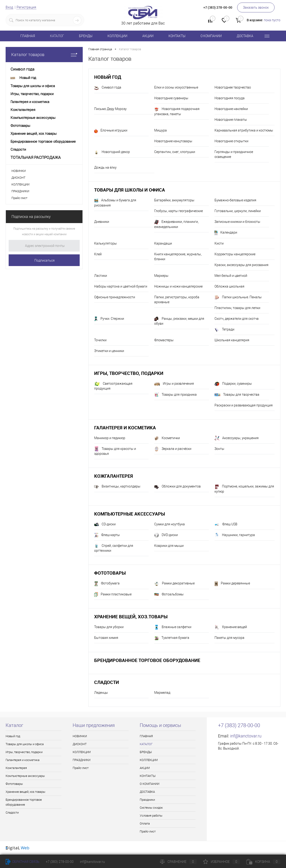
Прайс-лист (19, 198)
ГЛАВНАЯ (28, 36)
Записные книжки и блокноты (237, 222)
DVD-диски (166, 535)
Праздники (147, 800)
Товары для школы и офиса (130, 190)
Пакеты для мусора (229, 638)
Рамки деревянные (232, 584)
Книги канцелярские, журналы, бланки (178, 257)
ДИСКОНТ (18, 178)
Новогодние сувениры (171, 98)
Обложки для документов (177, 487)
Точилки (100, 340)
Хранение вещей (231, 627)
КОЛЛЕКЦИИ (117, 36)
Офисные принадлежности (115, 297)
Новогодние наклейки (231, 109)
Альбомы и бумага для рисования (115, 203)
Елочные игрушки (111, 131)
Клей (98, 254)
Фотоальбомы (169, 594)
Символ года (108, 88)
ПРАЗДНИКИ (20, 191)
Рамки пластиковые (113, 594)
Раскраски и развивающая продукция (244, 405)
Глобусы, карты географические (179, 211)
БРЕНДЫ (86, 36)
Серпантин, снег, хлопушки (175, 152)
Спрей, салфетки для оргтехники (114, 548)
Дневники (102, 222)
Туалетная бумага (172, 638)
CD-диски (105, 524)
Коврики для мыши (169, 546)
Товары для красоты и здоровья (115, 451)
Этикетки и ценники (109, 351)
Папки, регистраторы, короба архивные (177, 300)
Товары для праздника (175, 395)
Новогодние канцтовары (173, 141)
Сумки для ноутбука (170, 524)
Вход (9, 7)
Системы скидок (151, 808)
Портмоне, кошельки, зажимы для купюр (244, 489)
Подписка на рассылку (31, 217)
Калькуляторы (105, 243)
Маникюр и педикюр (110, 438)
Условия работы (151, 816)
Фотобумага (107, 584)
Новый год (108, 77)
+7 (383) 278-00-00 (60, 862)
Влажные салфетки (173, 627)
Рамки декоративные (174, 584)
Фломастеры (164, 340)
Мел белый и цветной (231, 276)
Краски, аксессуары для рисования (241, 265)
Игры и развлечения (174, 384)
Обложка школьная (229, 286)
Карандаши (163, 243)
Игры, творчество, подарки (129, 373)
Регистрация (26, 7)
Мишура (161, 130)
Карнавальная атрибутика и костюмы (244, 130)
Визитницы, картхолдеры (117, 487)
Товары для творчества (237, 395)
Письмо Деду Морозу (110, 109)
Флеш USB (226, 524)
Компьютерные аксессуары (130, 514)
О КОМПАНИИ (211, 36)
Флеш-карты (107, 535)
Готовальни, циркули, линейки (238, 211)
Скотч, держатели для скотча (237, 319)
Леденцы (101, 693)
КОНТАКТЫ (177, 36)
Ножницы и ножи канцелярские (178, 286)
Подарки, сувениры (233, 384)
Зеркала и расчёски (173, 449)
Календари (226, 233)
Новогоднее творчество (233, 87)
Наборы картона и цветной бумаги (121, 286)
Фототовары (110, 573)
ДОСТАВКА (245, 36)
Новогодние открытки (231, 141)
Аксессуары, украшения (237, 438)
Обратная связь (23, 862)
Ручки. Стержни (109, 319)
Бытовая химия (106, 638)
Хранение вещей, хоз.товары (131, 617)
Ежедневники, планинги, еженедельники (176, 224)
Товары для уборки (109, 627)
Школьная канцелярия (232, 340)
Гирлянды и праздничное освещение (234, 154)
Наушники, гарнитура (235, 535)
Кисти (219, 243)
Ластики (101, 276)
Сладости (107, 682)
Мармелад (162, 693)
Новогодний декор (112, 152)
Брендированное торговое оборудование (147, 660)
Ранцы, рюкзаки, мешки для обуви (179, 321)
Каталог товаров (44, 55)
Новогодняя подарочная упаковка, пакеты (177, 111)
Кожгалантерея (114, 476)
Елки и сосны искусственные (176, 87)
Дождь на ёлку (105, 167)
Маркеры (161, 276)
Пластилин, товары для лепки (237, 308)
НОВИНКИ (19, 171)
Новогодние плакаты (231, 120)
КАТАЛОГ (57, 36)
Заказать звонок (256, 7)
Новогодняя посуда (230, 98)
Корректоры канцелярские (235, 254)
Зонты (219, 449)
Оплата (145, 824)
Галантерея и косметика (125, 428)
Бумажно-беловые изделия (235, 200)
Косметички (167, 438)
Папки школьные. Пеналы (238, 297)
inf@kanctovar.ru (246, 736)
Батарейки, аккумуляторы (174, 200)
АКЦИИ (148, 36)
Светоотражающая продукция (113, 386)
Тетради (224, 330)
